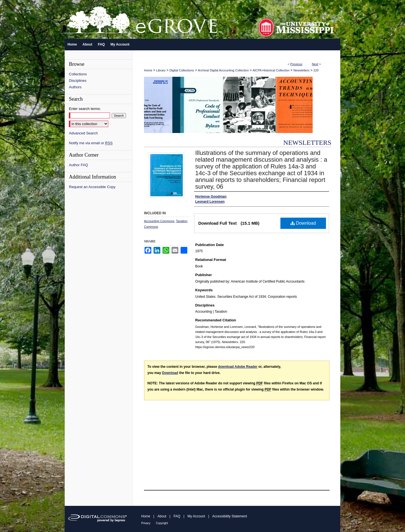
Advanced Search (83, 133)
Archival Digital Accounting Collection (223, 70)
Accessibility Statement (230, 516)
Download (303, 223)
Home (148, 70)
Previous (296, 64)
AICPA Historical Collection (271, 70)
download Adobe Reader (238, 367)
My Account (196, 516)
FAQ (177, 516)
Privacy (146, 523)
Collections (78, 74)
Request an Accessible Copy (92, 187)
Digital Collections (182, 70)
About (162, 516)
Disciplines (78, 81)
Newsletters (301, 70)
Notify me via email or (91, 143)
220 (316, 70)
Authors (75, 87)
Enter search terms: (85, 109)
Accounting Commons (159, 221)
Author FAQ (78, 165)
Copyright (162, 523)
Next (315, 64)
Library (161, 70)
